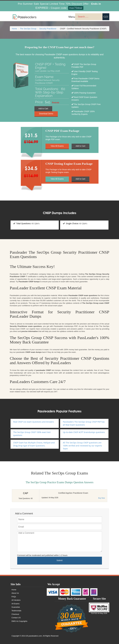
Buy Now (102, 498)
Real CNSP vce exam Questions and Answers (34, 422)
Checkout (15, 614)
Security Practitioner (48, 29)
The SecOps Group (28, 29)
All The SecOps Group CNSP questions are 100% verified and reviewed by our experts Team (82, 446)
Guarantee (16, 607)
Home (14, 29)
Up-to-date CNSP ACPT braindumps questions (84, 432)
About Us (15, 593)
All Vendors (16, 600)
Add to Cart (43, 109)
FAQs (14, 597)
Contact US (16, 618)
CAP (25, 493)
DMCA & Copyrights (20, 621)
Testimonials (17, 611)
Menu (72, 17)
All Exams (16, 604)
